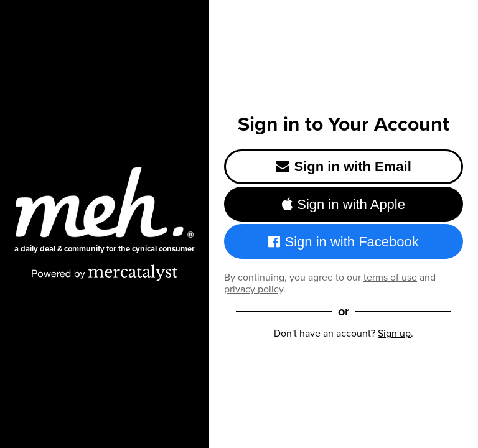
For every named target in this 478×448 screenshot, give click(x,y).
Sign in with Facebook (344, 242)
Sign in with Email (344, 166)
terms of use (390, 277)
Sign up (394, 333)
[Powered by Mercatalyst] (105, 273)
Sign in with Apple (344, 204)
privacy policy (254, 289)
